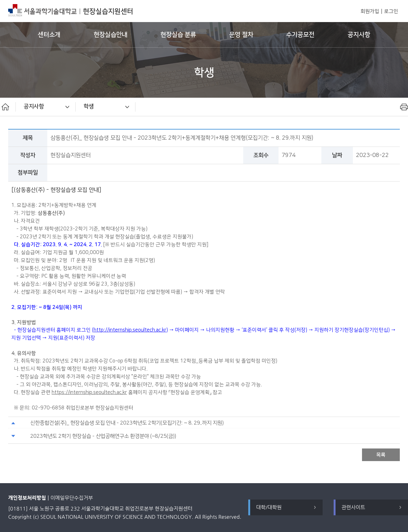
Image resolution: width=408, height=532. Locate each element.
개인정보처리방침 (27, 498)
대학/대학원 (269, 507)
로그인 (391, 12)
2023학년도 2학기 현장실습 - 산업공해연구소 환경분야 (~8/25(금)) (103, 436)
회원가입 (370, 12)
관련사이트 (353, 507)
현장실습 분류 (178, 35)
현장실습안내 (111, 35)
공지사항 (359, 35)
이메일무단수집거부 (72, 498)
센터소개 (49, 35)
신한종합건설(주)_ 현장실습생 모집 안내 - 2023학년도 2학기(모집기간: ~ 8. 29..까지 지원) (127, 423)
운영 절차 (241, 35)
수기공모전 (300, 35)
